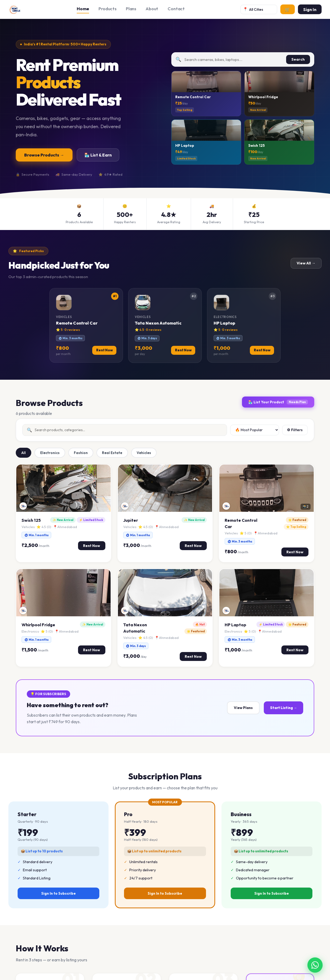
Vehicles (144, 453)
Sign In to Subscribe (58, 893)
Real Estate (112, 453)
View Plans (243, 708)
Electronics (50, 453)
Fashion (81, 453)
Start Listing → (283, 708)
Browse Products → (44, 155)
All (24, 453)
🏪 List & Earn (98, 155)
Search (298, 59)
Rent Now (92, 546)
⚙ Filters (295, 430)
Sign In (310, 9)
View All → (306, 263)
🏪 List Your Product (278, 402)
